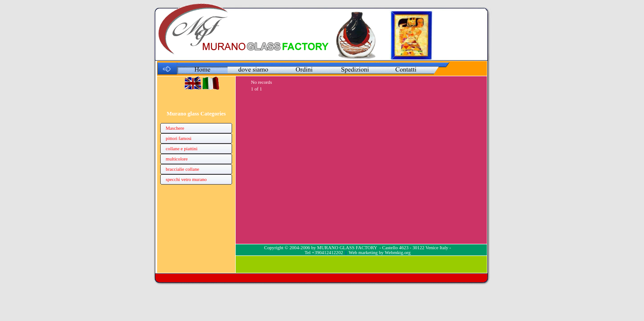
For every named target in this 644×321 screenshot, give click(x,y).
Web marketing (363, 253)
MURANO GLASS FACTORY (347, 248)
